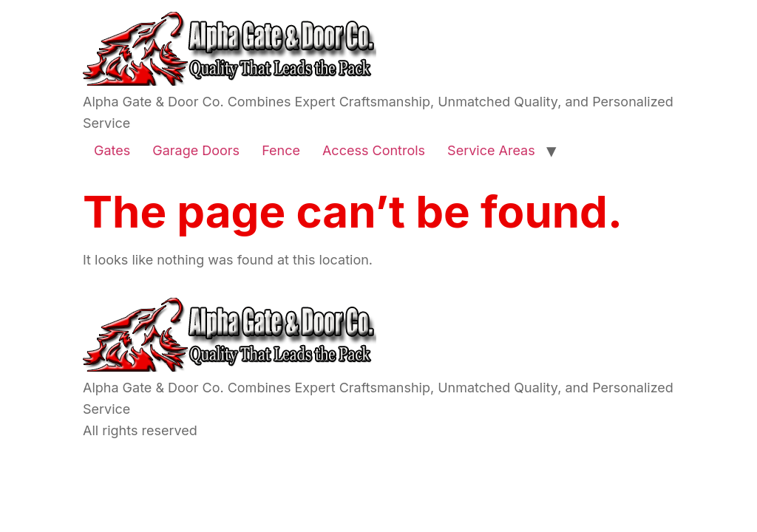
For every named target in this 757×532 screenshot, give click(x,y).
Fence (281, 150)
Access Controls (374, 150)
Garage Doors (196, 150)
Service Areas (491, 150)
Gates (112, 150)
